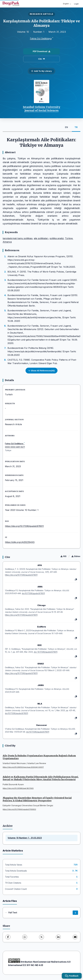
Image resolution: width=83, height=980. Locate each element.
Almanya (7, 242)
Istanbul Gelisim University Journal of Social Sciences (41, 109)
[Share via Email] (75, 937)
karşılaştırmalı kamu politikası (18, 238)
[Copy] (76, 580)
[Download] (75, 913)
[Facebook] (8, 937)
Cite (41, 59)
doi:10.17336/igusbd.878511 (33, 593)
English (67, 4)
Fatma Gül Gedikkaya (41, 38)
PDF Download (41, 51)
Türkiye (69, 238)
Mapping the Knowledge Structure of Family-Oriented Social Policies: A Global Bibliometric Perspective (37, 799)
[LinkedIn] (58, 937)
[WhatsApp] (25, 937)
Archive (8, 826)
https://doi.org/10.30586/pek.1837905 (18, 788)
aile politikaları (41, 238)
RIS (64, 556)
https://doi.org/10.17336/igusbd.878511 (24, 526)
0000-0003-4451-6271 (15, 447)
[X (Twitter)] (41, 937)
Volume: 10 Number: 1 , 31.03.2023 (25, 838)
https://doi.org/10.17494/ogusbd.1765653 (19, 809)
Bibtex (76, 556)
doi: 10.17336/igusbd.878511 (46, 652)
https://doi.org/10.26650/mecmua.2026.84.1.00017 (23, 767)
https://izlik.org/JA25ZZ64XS (20, 542)
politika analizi (57, 238)
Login (76, 4)
